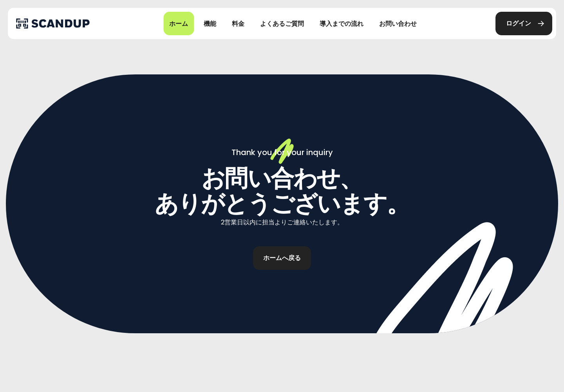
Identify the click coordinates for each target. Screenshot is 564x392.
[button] (524, 23)
